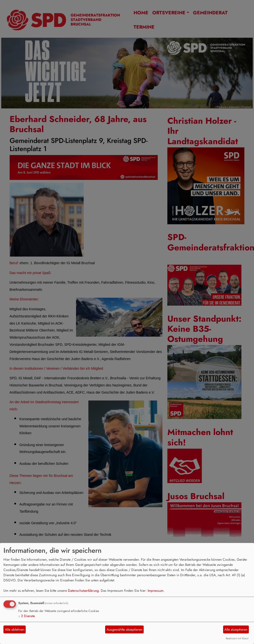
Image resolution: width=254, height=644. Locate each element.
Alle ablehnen (15, 629)
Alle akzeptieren (236, 629)
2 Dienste (27, 616)
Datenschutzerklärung (83, 591)
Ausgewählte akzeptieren (125, 629)
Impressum (156, 591)
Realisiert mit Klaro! (237, 638)
